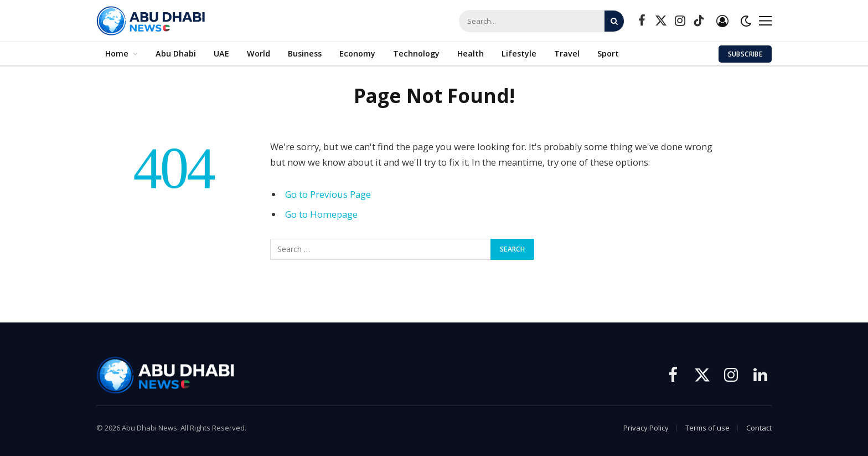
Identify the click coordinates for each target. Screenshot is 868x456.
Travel (567, 53)
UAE (221, 53)
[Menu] (765, 21)
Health (471, 53)
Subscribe (745, 54)
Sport (608, 53)
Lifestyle (519, 53)
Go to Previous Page (328, 194)
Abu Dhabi (176, 53)
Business (305, 53)
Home (117, 53)
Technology (416, 53)
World (259, 53)
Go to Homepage (321, 214)
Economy (357, 53)
